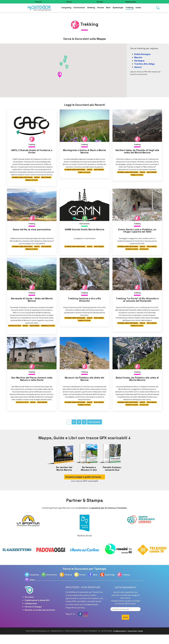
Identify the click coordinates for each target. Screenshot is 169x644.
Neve (108, 8)
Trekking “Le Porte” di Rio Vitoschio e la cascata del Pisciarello (137, 306)
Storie (69, 2)
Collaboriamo (31, 613)
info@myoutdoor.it (120, 640)
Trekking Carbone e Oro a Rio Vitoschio (84, 305)
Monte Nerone (46, 178)
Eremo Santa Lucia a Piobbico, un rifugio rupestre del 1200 (137, 233)
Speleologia (118, 8)
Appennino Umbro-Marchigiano (22, 178)
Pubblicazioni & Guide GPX (37, 610)
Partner (100, 2)
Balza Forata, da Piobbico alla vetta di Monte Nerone (137, 386)
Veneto (138, 67)
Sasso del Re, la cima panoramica (32, 232)
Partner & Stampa (33, 616)
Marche (138, 57)
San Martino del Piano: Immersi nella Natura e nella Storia (32, 386)
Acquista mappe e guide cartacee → (84, 486)
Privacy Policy (132, 640)
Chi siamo (29, 606)
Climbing (91, 8)
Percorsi (38, 2)
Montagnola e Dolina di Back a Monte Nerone (84, 152)
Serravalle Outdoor (48, 331)
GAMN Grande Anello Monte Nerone (84, 233)
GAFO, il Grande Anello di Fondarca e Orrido (32, 152)
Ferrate (101, 8)
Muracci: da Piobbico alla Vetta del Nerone (84, 386)
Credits (140, 640)
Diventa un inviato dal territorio (40, 619)
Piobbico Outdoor (132, 252)
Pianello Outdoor (32, 181)
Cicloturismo (79, 8)
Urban (138, 8)
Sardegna (139, 61)
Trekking (129, 8)
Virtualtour (144, 252)
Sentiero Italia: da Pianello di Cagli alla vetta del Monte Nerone (137, 152)
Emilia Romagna (142, 54)
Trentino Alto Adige (144, 64)
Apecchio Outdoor (14, 331)
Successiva (95, 431)
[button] (60, 75)
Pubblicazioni (131, 2)
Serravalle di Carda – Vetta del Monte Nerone (32, 305)
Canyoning (66, 8)
